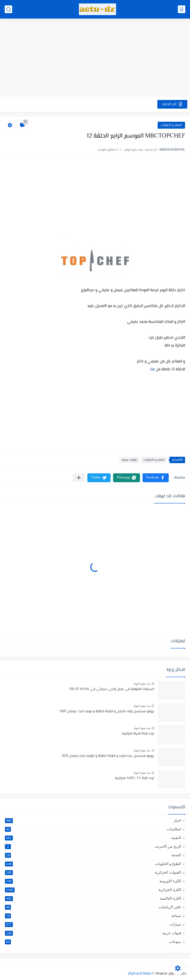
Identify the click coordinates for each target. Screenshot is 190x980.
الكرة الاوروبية (93, 881)
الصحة (93, 855)
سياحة (93, 916)
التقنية (93, 838)
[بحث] (8, 9)
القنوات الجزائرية (93, 872)
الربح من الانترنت (93, 846)
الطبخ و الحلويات (171, 125)
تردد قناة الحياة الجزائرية (138, 734)
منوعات (93, 942)
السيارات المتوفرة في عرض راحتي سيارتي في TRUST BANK (112, 689)
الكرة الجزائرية (93, 890)
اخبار (93, 820)
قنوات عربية (129, 460)
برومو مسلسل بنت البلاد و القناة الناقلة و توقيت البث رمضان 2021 (108, 756)
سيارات (93, 924)
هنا (152, 370)
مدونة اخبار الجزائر (140, 974)
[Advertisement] (95, 58)
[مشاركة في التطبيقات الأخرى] (79, 478)
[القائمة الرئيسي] (182, 9)
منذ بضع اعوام (142, 684)
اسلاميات (93, 829)
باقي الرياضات (93, 907)
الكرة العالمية (93, 898)
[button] (156, 478)
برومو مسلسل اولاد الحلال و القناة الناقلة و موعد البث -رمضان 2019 (107, 712)
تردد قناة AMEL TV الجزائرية (135, 778)
